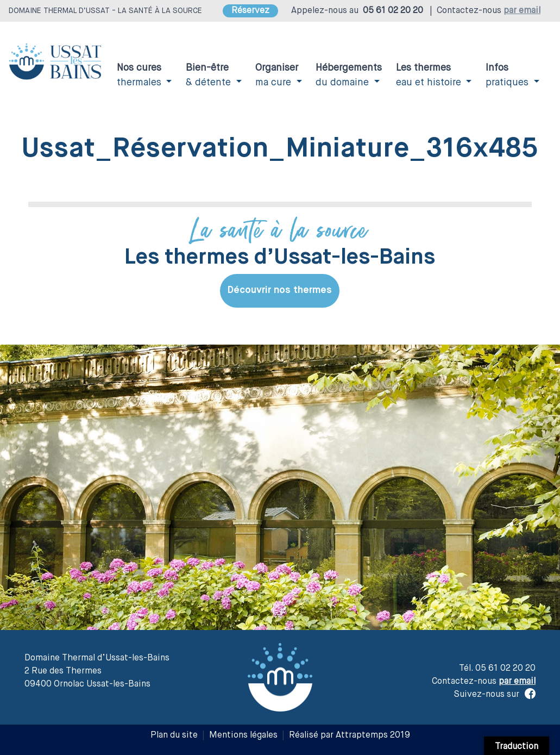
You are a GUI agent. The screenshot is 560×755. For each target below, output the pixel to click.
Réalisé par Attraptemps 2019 (350, 735)
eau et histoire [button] (430, 75)
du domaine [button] (349, 75)
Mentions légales (243, 735)
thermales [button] (140, 75)
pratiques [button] (508, 75)
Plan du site (174, 735)
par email (522, 11)
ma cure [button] (277, 75)
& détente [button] (210, 75)
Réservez (250, 11)
